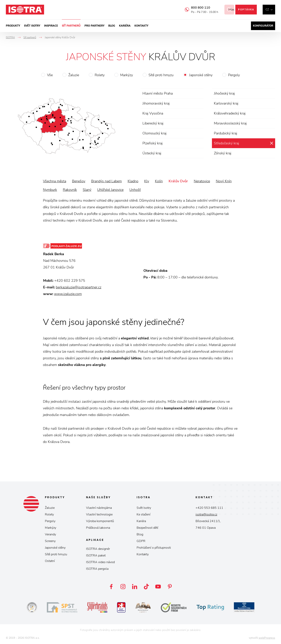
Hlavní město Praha (158, 93)
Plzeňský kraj (153, 143)
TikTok (146, 587)
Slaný (87, 190)
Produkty (13, 26)
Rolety (100, 75)
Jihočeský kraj (224, 93)
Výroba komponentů (100, 521)
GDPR (141, 541)
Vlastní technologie (99, 514)
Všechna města (55, 181)
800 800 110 (196, 8)
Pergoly (234, 75)
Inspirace (51, 26)
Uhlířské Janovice (110, 190)
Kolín (159, 181)
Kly (147, 181)
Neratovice (202, 181)
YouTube (158, 587)
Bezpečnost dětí (147, 528)
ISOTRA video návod (100, 562)
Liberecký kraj (153, 123)
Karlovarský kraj (226, 103)
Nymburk (50, 190)
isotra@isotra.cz (206, 514)
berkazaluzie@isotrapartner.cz (79, 287)
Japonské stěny (201, 75)
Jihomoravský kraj (156, 103)
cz (267, 9)
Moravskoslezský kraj (230, 123)
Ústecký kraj (152, 153)
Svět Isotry (144, 508)
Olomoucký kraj (154, 133)
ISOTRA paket (96, 555)
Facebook (111, 587)
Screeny (50, 541)
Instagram (123, 587)
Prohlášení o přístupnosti (154, 548)
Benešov (79, 181)
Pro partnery (94, 26)
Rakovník (70, 190)
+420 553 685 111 (209, 508)
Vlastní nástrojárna (99, 508)
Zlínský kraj (223, 153)
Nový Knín (224, 181)
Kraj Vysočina (153, 113)
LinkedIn (135, 587)
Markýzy (127, 75)
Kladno (133, 181)
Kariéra (125, 26)
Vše (50, 75)
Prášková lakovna (98, 528)
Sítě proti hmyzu (161, 75)
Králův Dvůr (178, 181)
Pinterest (170, 587)
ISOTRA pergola (97, 569)
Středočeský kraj (226, 143)
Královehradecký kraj (230, 113)
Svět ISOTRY (32, 26)
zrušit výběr (272, 143)
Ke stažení (144, 514)
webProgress (267, 638)
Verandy (50, 534)
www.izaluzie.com (68, 294)
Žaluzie (74, 75)
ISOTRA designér (98, 549)
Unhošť (135, 190)
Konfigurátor (263, 26)
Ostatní (50, 561)
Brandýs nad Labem (106, 181)
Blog (112, 26)
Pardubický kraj (225, 133)
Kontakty (141, 26)
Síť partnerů (71, 26)
